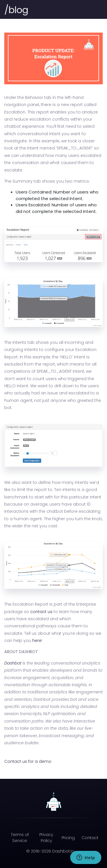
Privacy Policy (46, 838)
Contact (90, 838)
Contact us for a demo (28, 761)
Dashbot (13, 663)
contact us (41, 612)
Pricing (68, 838)
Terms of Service (20, 838)
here (37, 640)
